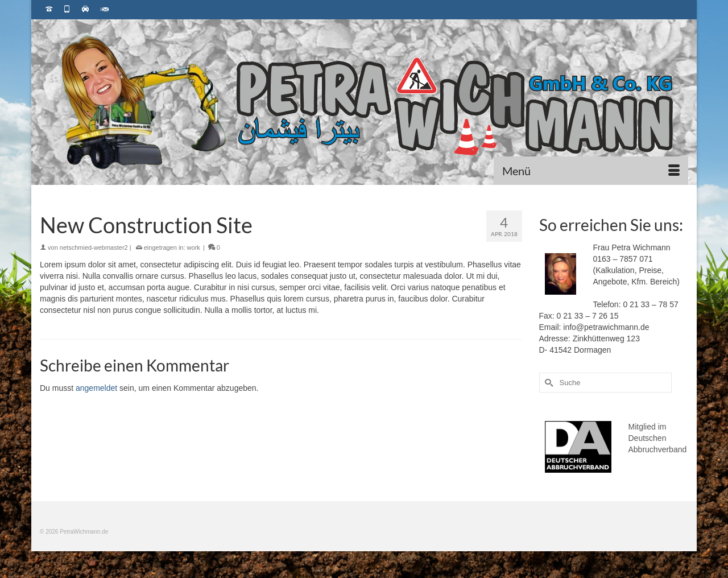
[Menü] (591, 171)
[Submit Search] (548, 383)
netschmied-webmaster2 (94, 247)
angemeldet (96, 388)
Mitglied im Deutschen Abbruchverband (658, 438)
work (194, 247)
